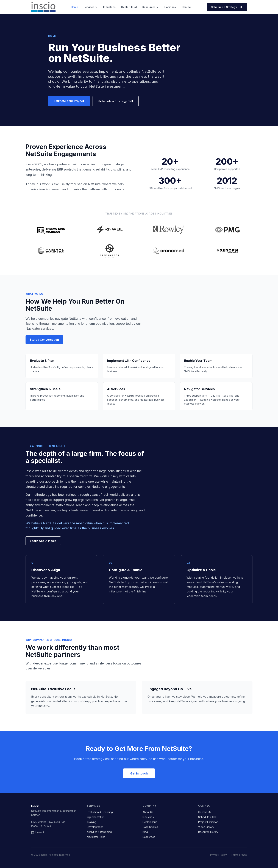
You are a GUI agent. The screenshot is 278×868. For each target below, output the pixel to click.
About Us (148, 812)
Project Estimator (208, 822)
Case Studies (150, 827)
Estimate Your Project (69, 101)
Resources (151, 7)
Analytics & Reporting (99, 832)
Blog (145, 832)
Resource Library (208, 832)
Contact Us (205, 812)
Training (92, 822)
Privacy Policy (219, 855)
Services (91, 7)
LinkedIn (38, 832)
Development (95, 827)
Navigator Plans (96, 837)
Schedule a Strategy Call (227, 7)
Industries (109, 7)
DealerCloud (129, 7)
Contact (187, 7)
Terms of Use (239, 855)
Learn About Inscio (43, 541)
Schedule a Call (207, 817)
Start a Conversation (44, 340)
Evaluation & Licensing (100, 812)
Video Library (206, 827)
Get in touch (139, 773)
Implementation (96, 817)
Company (170, 7)
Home (74, 7)
